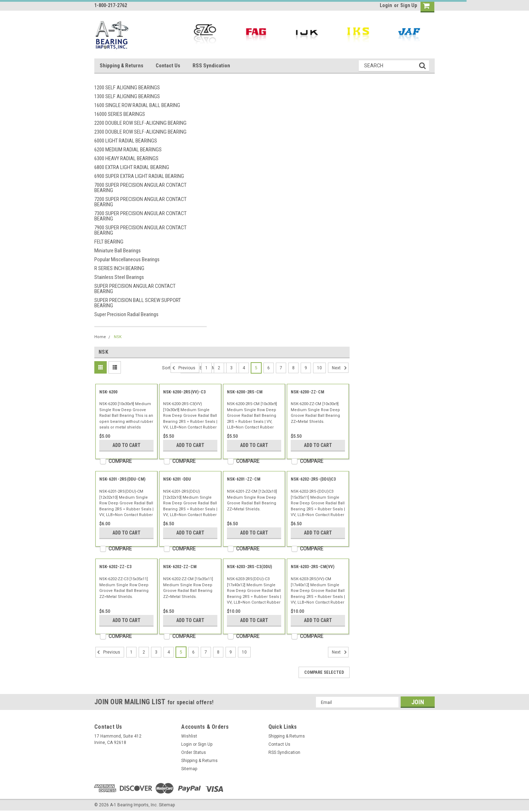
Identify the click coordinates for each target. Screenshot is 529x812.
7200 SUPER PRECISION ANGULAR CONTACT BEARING (140, 202)
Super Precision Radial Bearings (126, 314)
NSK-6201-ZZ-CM (244, 479)
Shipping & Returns (121, 66)
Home (100, 337)
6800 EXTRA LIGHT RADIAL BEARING (132, 167)
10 (319, 368)
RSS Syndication (211, 66)
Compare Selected (324, 672)
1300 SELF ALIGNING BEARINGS (127, 96)
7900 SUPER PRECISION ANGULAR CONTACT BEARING (140, 230)
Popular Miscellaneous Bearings (127, 259)
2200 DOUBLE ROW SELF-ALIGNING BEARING (140, 123)
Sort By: (170, 368)
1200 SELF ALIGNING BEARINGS (127, 88)
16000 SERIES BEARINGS (120, 114)
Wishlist (189, 736)
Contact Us (168, 66)
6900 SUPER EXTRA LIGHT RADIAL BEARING (139, 176)
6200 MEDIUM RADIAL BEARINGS (128, 150)
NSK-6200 (108, 392)
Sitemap (189, 769)
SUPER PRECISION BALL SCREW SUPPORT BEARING (138, 303)
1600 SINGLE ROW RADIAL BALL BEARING (137, 105)
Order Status (194, 752)
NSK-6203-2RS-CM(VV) (313, 567)
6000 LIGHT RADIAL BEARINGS (126, 141)
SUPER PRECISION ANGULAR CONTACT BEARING (135, 289)
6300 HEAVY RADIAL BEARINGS (126, 158)
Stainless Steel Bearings (119, 277)
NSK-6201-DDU (177, 479)
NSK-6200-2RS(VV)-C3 (185, 392)
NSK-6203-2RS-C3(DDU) (250, 567)
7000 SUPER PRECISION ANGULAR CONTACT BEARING (140, 188)
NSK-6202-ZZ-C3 (116, 567)
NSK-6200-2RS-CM (245, 392)
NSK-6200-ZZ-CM (308, 392)
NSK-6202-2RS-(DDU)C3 (313, 479)
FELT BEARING (109, 242)
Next (340, 368)
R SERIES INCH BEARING (119, 268)
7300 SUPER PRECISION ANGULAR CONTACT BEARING (140, 216)
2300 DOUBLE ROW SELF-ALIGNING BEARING (140, 132)
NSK (118, 337)
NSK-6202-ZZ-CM (180, 567)
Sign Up (409, 5)
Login (386, 5)
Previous (183, 368)
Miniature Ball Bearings (118, 251)
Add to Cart (126, 445)
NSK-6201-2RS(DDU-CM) (122, 479)
